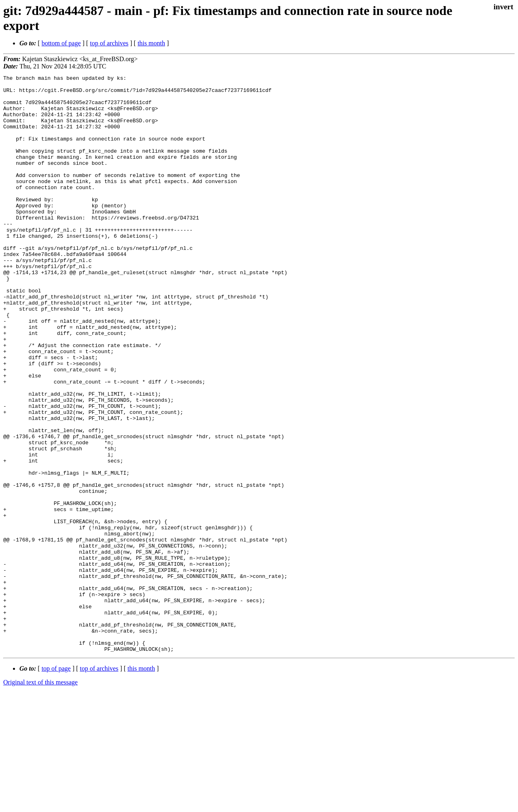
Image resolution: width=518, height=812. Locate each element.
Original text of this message (40, 798)
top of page (56, 784)
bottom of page (61, 43)
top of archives (109, 43)
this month (151, 43)
